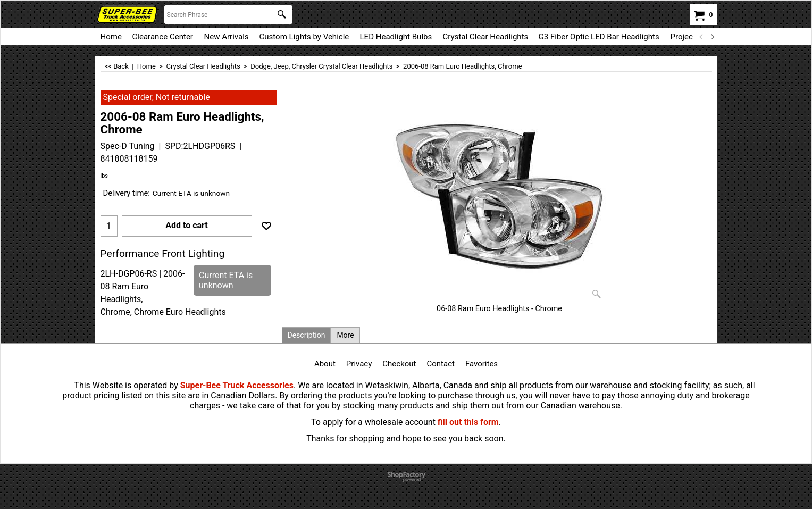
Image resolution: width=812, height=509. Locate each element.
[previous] (702, 37)
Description (307, 335)
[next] (713, 37)
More (345, 335)
